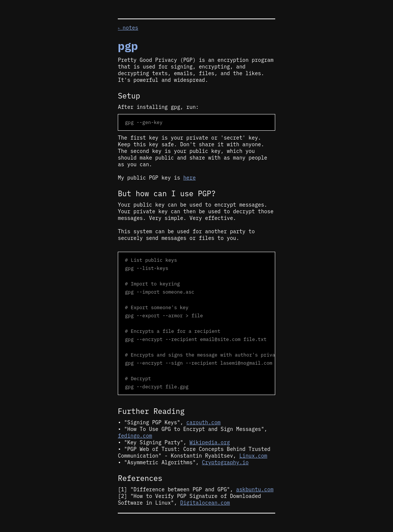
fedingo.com (135, 436)
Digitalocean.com (205, 503)
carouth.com (203, 422)
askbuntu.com (255, 489)
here (190, 178)
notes (128, 28)
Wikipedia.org (210, 442)
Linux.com (253, 456)
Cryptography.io (225, 462)
